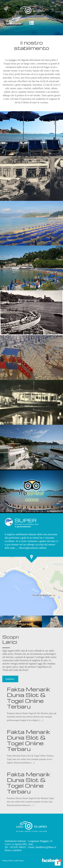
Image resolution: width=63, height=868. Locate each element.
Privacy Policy (8, 861)
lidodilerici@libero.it (46, 847)
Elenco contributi (13, 850)
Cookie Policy (19, 861)
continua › (10, 679)
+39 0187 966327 (18, 847)
